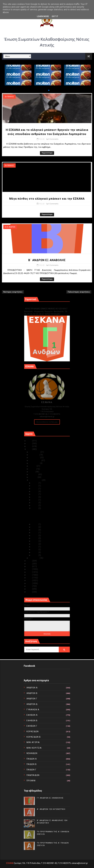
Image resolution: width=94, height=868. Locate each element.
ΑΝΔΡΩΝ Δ (32, 704)
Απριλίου (34, 474)
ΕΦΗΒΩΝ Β (32, 721)
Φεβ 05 (35, 547)
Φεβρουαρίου (36, 480)
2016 (30, 575)
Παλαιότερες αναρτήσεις (79, 292)
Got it (55, 16)
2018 (30, 569)
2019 (30, 566)
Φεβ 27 (35, 486)
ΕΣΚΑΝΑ (10, 863)
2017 (30, 572)
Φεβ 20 (35, 500)
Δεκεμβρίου (35, 452)
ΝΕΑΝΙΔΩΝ (32, 753)
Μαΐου (32, 472)
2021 (30, 561)
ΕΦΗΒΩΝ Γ (32, 726)
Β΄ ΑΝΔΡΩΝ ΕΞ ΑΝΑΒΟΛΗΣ (47, 260)
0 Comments (53, 139)
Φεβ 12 (35, 530)
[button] (47, 90)
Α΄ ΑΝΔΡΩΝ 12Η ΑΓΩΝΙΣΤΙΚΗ (51, 809)
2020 (30, 564)
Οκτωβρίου (35, 458)
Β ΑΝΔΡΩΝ (11, 227)
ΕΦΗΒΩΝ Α (32, 715)
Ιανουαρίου (35, 558)
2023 (30, 446)
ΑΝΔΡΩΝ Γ (32, 699)
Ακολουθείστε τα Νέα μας (47, 422)
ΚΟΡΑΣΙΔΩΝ (33, 731)
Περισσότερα (47, 153)
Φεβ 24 (35, 491)
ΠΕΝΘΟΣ (11, 97)
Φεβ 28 (35, 483)
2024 (30, 444)
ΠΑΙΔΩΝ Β (32, 764)
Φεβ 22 (35, 494)
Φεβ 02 (35, 555)
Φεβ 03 (35, 552)
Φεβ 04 (35, 549)
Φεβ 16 (35, 505)
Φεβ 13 (35, 527)
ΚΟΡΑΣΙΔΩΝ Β (34, 737)
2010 (30, 592)
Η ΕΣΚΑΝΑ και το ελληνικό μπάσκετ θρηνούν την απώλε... (47, 512)
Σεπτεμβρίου (35, 460)
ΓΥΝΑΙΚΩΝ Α (33, 710)
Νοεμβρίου (34, 455)
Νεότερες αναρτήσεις (13, 292)
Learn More (43, 16)
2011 (30, 589)
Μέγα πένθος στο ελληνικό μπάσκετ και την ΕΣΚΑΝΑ (47, 199)
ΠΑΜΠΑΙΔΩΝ (33, 775)
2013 (30, 583)
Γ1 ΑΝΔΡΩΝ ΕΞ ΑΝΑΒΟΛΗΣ (38, 306)
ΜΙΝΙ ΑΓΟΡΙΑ (33, 742)
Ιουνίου (33, 469)
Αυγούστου (35, 463)
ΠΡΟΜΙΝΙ (31, 781)
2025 (30, 441)
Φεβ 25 (35, 489)
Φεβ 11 (35, 533)
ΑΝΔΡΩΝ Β (32, 693)
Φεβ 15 (35, 508)
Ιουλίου (33, 466)
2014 (30, 580)
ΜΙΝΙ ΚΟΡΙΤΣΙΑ (34, 748)
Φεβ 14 (35, 524)
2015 (30, 578)
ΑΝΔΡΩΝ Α (32, 688)
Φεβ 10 (35, 535)
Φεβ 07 (35, 541)
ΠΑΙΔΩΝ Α (32, 759)
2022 (30, 449)
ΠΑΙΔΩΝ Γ (31, 770)
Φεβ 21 (35, 497)
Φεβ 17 (35, 503)
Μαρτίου (34, 477)
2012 (30, 586)
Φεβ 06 (35, 544)
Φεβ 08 (35, 538)
